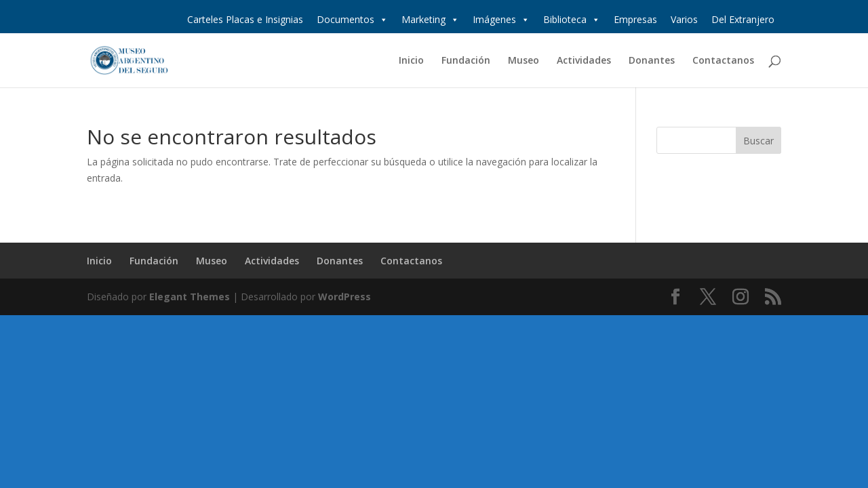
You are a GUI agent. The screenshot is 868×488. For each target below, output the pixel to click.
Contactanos (723, 61)
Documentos (352, 20)
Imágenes (501, 20)
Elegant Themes (190, 297)
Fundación (466, 61)
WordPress (344, 297)
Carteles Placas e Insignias (245, 19)
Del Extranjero (743, 19)
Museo (524, 61)
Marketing (430, 20)
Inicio (411, 61)
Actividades (584, 61)
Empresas (635, 19)
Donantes (652, 61)
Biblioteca (572, 20)
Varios (684, 19)
